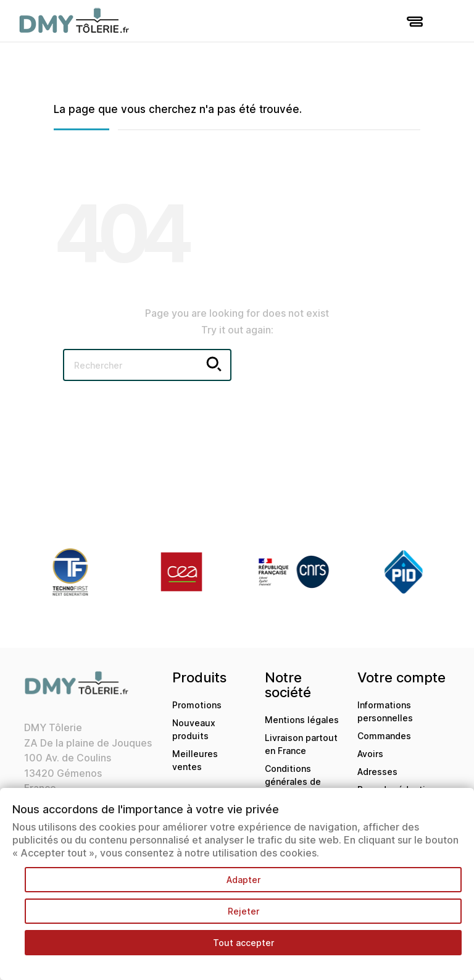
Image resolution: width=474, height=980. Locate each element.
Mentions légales (302, 720)
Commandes (384, 736)
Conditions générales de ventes (293, 781)
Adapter (243, 880)
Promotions (197, 705)
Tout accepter (243, 943)
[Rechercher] (147, 365)
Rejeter (243, 911)
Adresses (377, 772)
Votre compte (401, 677)
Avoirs (370, 754)
